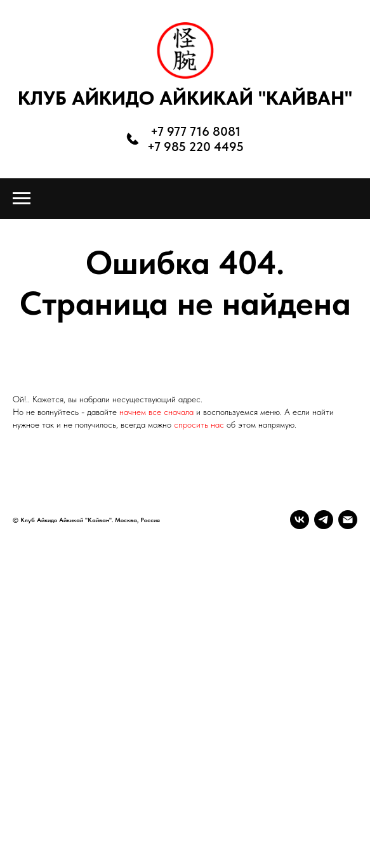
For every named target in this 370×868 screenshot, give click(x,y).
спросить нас (199, 424)
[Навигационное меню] (22, 199)
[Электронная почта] (348, 520)
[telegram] (324, 520)
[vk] (300, 520)
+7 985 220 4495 (195, 147)
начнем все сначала (158, 412)
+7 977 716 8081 (195, 131)
